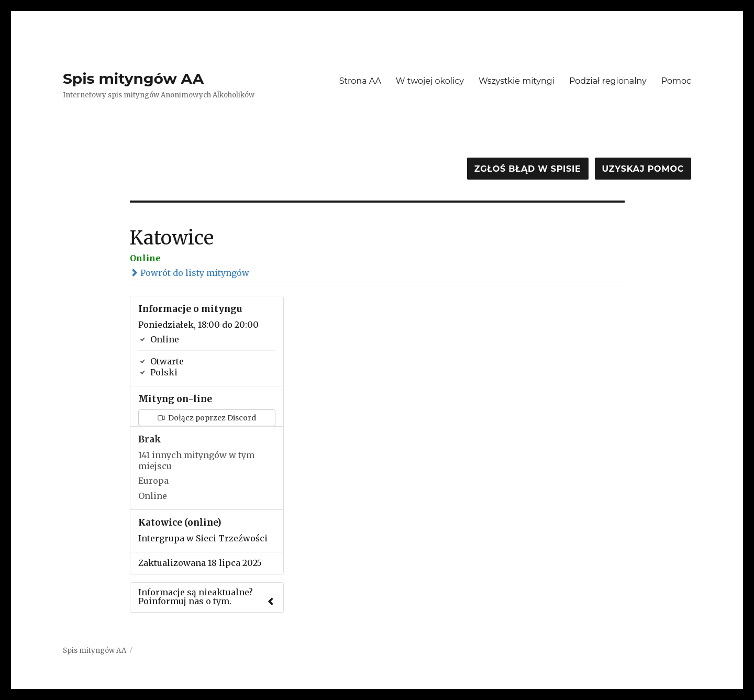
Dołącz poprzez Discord (207, 418)
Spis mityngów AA (133, 79)
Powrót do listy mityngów (190, 273)
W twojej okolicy (430, 81)
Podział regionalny (608, 81)
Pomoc (676, 81)
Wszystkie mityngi (517, 81)
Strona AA (360, 81)
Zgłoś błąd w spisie (528, 169)
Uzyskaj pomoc (643, 169)
